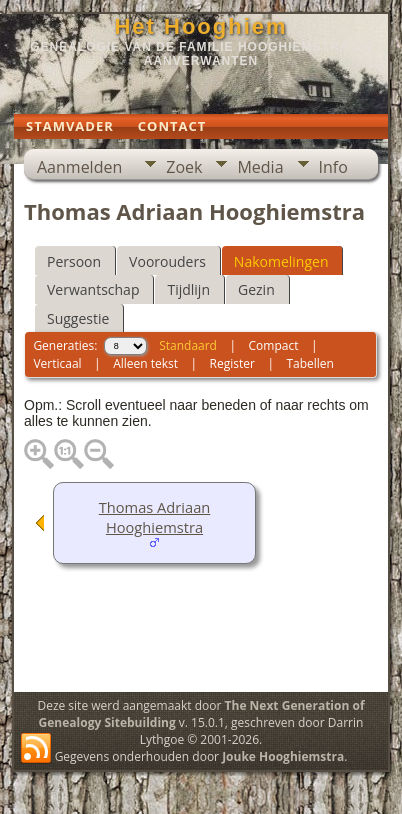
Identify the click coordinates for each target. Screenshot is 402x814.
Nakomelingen (281, 261)
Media (260, 167)
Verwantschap (93, 289)
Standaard (188, 345)
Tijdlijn (188, 289)
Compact (274, 345)
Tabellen (310, 363)
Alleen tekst (145, 363)
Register (232, 363)
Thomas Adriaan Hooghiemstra (155, 517)
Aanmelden (79, 167)
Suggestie (78, 318)
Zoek (184, 167)
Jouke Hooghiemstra (283, 756)
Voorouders (167, 261)
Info (333, 167)
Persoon (74, 261)
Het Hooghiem (200, 26)
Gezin (256, 289)
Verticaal (57, 363)
